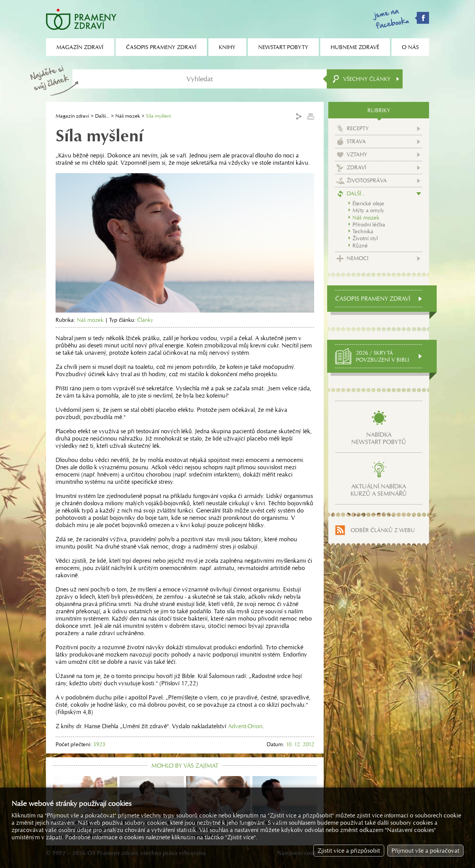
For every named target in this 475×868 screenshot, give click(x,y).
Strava (356, 141)
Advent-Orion (245, 726)
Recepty (358, 128)
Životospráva (367, 180)
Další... (102, 116)
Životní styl (365, 238)
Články (145, 320)
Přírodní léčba (369, 224)
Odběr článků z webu (383, 530)
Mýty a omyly (368, 210)
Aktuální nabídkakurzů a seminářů (379, 490)
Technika (363, 231)
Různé (360, 246)
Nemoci (358, 258)
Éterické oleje (368, 203)
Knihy (227, 47)
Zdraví (356, 167)
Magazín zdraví (72, 116)
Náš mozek (128, 116)
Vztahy (357, 154)
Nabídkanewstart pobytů (379, 438)
